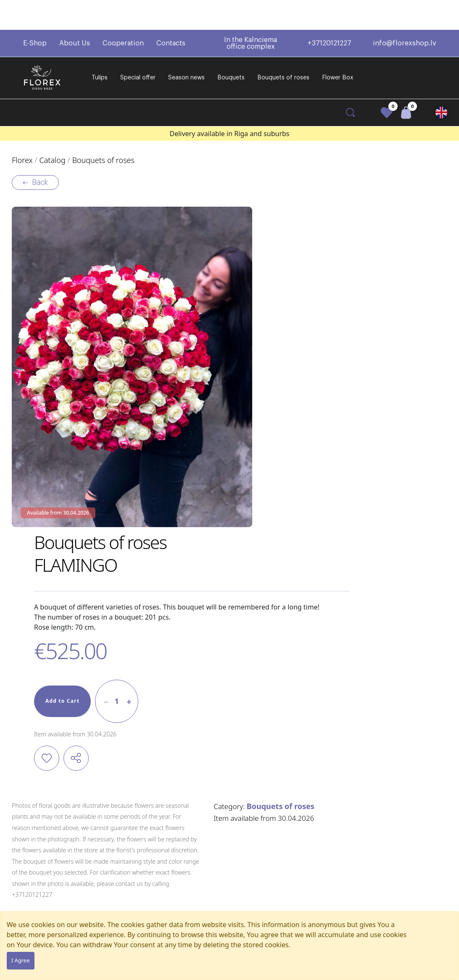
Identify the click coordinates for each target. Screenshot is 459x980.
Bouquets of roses (283, 48)
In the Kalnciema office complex (251, 13)
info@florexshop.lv (405, 13)
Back (40, 157)
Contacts (171, 13)
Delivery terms (212, 868)
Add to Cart (222, 376)
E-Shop (35, 13)
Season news (186, 48)
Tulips (100, 48)
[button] (441, 83)
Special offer (138, 48)
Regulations (209, 855)
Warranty (206, 894)
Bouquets (231, 48)
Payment (205, 881)
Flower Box (338, 48)
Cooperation (123, 13)
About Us (75, 13)
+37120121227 (330, 13)
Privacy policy (211, 907)
